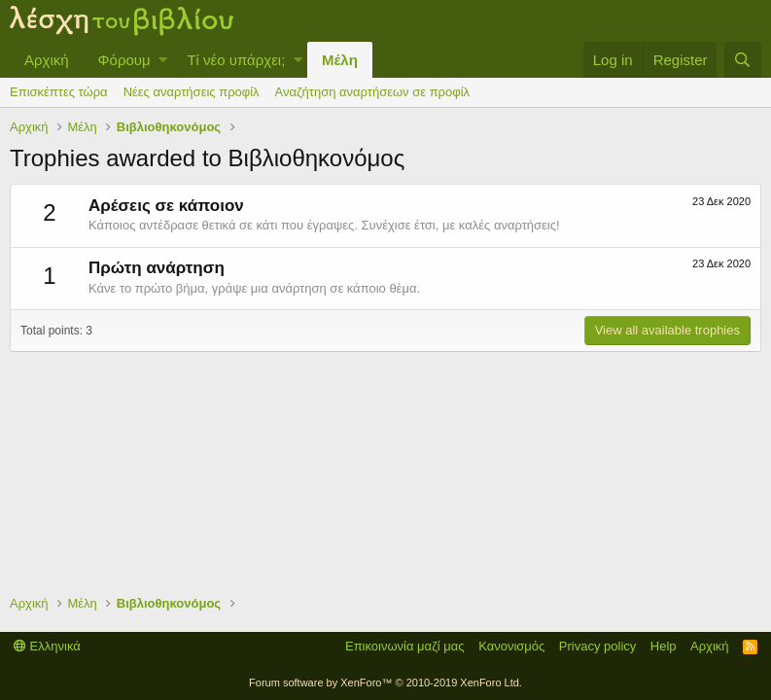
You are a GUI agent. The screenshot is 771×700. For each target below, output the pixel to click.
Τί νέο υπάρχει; (236, 60)
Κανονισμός (511, 646)
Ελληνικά (47, 646)
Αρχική (47, 60)
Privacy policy (597, 646)
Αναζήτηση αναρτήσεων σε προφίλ (372, 92)
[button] (163, 60)
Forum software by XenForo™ (385, 682)
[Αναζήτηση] (743, 60)
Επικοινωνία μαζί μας (405, 646)
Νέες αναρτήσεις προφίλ (192, 92)
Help (664, 646)
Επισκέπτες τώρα (59, 92)
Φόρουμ (124, 60)
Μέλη (340, 60)
